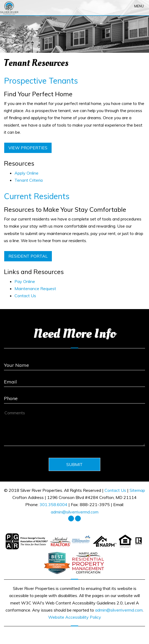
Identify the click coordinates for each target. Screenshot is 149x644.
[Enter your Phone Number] (74, 397)
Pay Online (25, 281)
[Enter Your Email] (74, 380)
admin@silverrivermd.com (75, 512)
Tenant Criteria (29, 180)
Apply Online (26, 173)
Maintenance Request (35, 289)
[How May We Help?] (74, 427)
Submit (74, 464)
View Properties (28, 148)
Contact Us (25, 296)
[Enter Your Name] (74, 363)
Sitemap (137, 490)
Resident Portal (28, 256)
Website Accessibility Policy (75, 617)
